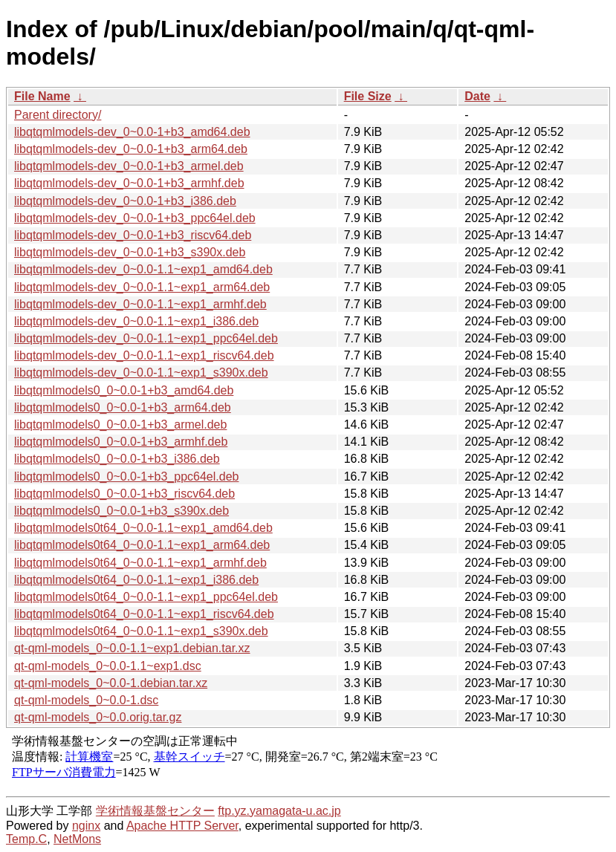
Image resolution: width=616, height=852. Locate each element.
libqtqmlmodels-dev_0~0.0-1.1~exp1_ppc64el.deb (146, 338)
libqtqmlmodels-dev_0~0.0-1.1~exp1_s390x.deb (141, 373)
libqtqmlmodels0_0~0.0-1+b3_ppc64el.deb (126, 477)
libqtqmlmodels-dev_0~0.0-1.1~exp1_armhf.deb (140, 304)
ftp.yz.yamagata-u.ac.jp (279, 811)
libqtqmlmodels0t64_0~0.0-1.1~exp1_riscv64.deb (144, 614)
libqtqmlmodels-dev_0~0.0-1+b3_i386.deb (125, 201)
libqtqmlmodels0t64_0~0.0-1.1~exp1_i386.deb (136, 580)
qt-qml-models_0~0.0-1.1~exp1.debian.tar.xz (132, 648)
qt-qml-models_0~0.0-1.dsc (86, 700)
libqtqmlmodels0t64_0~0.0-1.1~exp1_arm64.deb (142, 545)
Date (477, 96)
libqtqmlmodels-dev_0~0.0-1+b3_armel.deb (129, 166)
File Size (368, 96)
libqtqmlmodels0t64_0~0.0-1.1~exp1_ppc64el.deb (146, 597)
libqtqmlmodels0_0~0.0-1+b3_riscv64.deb (124, 494)
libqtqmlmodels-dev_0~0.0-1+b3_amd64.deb (132, 132)
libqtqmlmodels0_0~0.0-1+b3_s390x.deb (121, 511)
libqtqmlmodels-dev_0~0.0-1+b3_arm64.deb (131, 149)
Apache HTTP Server (182, 826)
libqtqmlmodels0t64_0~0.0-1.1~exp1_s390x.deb (141, 631)
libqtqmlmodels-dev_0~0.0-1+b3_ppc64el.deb (135, 218)
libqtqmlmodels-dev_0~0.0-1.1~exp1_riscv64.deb (144, 355)
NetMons (77, 839)
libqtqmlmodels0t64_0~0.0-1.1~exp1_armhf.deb (140, 563)
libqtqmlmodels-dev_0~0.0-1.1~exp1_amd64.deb (143, 269)
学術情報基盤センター (155, 811)
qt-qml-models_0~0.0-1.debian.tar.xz (111, 683)
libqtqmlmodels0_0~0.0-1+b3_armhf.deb (121, 442)
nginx (86, 826)
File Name (42, 96)
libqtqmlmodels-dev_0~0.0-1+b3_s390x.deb (130, 252)
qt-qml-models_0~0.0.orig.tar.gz (98, 717)
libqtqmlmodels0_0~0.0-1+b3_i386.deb (117, 459)
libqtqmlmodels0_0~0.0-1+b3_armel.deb (120, 425)
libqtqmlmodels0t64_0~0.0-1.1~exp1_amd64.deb (143, 528)
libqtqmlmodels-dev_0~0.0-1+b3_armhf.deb (129, 183)
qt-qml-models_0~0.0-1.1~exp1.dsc (108, 666)
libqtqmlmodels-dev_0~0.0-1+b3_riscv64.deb (133, 235)
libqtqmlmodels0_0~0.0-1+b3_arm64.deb (123, 407)
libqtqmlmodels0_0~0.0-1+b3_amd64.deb (124, 390)
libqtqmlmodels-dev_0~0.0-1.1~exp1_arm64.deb (142, 287)
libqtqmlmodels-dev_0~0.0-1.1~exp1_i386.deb (136, 321)
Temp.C (26, 839)
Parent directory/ (58, 115)
